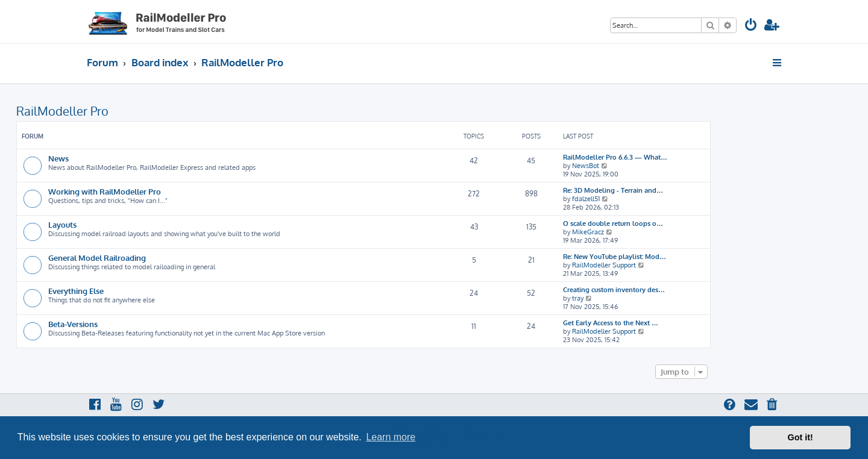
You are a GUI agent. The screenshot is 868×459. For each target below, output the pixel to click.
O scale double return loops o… (613, 223)
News (58, 158)
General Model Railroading (97, 258)
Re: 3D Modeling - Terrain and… (613, 190)
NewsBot (586, 166)
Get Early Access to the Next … (611, 323)
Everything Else (76, 291)
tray (578, 298)
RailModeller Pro (62, 111)
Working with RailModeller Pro (105, 191)
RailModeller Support (604, 265)
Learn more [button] (391, 437)
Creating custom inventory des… (614, 290)
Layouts (62, 224)
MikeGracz (588, 232)
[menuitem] (751, 26)
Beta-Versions (73, 324)
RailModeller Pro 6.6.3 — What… (615, 157)
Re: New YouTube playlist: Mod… (615, 257)
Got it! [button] (800, 437)
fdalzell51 (586, 199)
